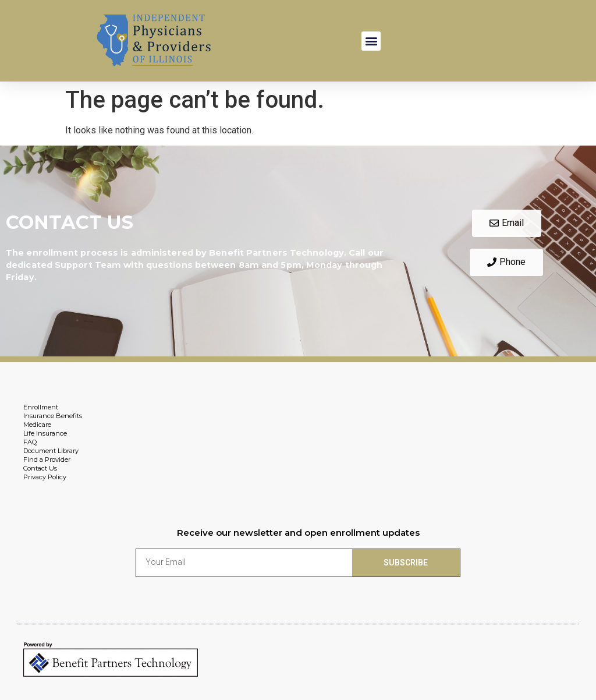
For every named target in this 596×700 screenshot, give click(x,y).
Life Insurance (45, 433)
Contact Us (40, 468)
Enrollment (41, 407)
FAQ (30, 442)
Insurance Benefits (53, 416)
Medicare (37, 425)
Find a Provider (47, 459)
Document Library (51, 451)
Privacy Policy (45, 477)
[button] (371, 41)
